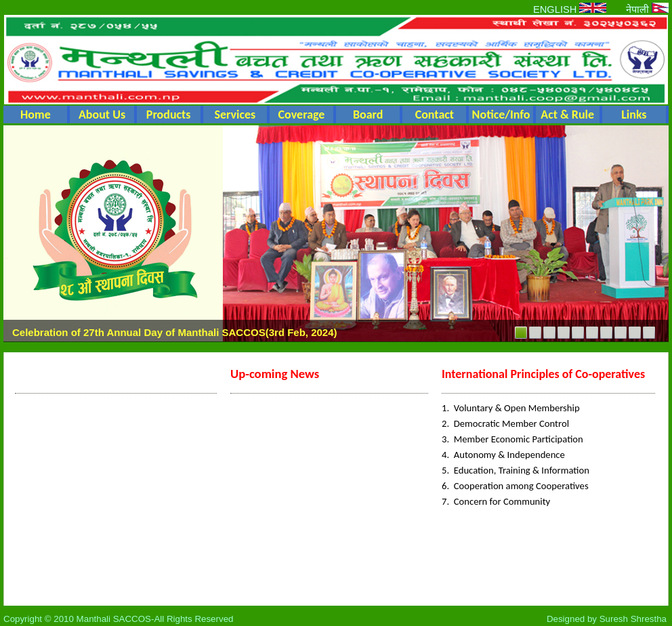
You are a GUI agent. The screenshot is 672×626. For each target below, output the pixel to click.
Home (36, 114)
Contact (435, 114)
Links (634, 114)
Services (235, 114)
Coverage (302, 114)
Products (169, 114)
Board (368, 114)
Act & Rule (567, 114)
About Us (102, 114)
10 (649, 333)
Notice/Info (501, 114)
